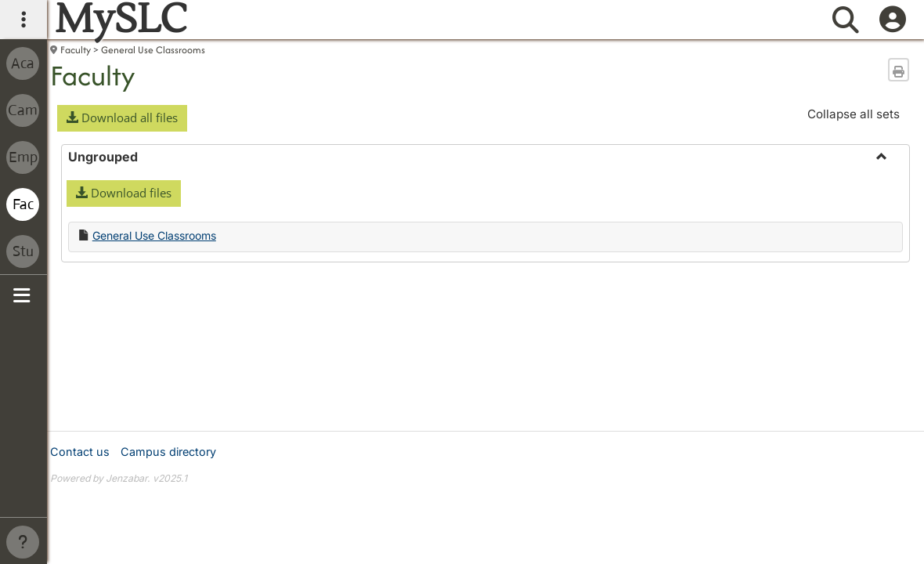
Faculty (76, 50)
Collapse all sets (854, 114)
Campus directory (168, 452)
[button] (122, 118)
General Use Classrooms (153, 50)
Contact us (80, 452)
